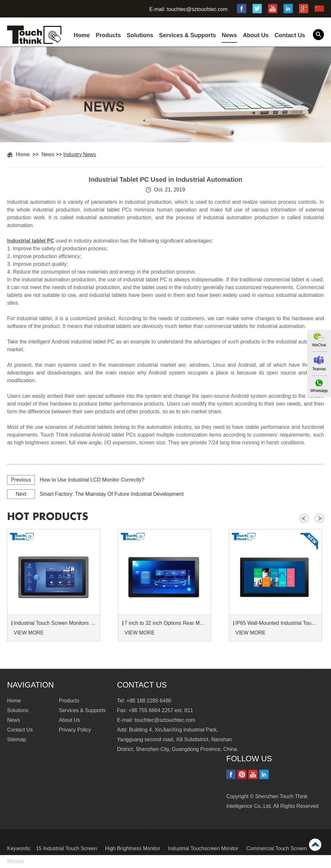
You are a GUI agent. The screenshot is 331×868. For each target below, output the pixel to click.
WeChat (319, 345)
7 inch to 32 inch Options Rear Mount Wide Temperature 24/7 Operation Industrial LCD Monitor (165, 623)
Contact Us (290, 35)
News (229, 35)
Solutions (140, 35)
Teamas (319, 369)
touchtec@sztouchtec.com (197, 9)
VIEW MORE (29, 633)
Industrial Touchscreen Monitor (204, 848)
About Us (256, 35)
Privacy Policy (75, 730)
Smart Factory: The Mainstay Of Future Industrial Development (112, 494)
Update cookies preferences (258, 816)
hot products (48, 517)
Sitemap (17, 739)
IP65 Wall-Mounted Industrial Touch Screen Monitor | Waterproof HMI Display (276, 623)
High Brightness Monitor (133, 848)
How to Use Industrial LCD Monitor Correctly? (92, 480)
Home (82, 35)
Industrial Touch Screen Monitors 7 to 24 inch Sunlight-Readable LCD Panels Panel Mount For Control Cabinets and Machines (55, 623)
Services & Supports (187, 35)
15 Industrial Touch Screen (67, 848)
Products (108, 35)
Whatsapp (319, 391)
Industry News (80, 154)
